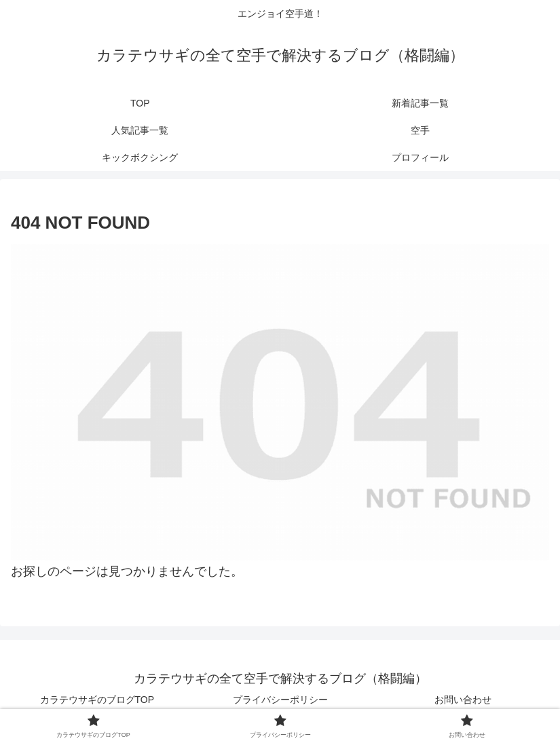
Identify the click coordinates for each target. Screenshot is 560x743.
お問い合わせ (463, 700)
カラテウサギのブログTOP (97, 700)
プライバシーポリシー (280, 700)
